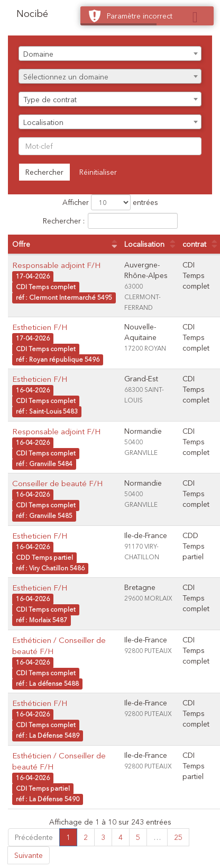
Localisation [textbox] (43, 122)
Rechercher (44, 172)
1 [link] (68, 837)
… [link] (157, 837)
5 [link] (138, 837)
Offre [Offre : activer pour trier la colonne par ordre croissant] (21, 244)
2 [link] (86, 837)
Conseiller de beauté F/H (57, 483)
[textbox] (110, 77)
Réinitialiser (98, 172)
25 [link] (178, 837)
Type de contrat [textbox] (50, 100)
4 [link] (121, 837)
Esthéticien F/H (40, 703)
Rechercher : (110, 221)
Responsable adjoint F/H (56, 265)
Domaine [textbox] (38, 54)
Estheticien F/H (40, 327)
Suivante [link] (29, 855)
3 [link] (103, 837)
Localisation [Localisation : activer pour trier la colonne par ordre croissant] (144, 244)
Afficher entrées (110, 202)
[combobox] (110, 53)
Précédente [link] (34, 837)
